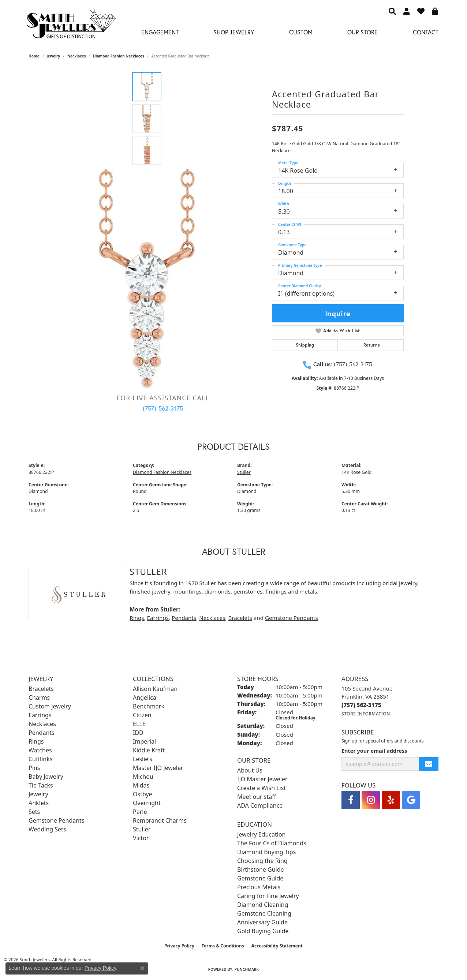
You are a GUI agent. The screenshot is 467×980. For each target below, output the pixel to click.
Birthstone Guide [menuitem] (261, 869)
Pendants (184, 618)
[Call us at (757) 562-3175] (361, 705)
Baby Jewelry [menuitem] (46, 777)
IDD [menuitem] (138, 733)
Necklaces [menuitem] (42, 724)
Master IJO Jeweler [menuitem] (158, 768)
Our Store (363, 32)
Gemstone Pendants (292, 618)
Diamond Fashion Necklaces (119, 56)
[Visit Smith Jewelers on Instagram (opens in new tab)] (371, 800)
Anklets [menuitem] (39, 803)
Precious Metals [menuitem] (259, 887)
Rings (137, 618)
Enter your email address (374, 751)
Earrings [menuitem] (40, 715)
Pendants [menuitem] (42, 733)
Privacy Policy (179, 946)
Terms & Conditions (223, 946)
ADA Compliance (260, 805)
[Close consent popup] (142, 968)
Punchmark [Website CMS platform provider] (247, 969)
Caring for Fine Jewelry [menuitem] (268, 896)
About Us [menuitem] (250, 770)
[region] (147, 278)
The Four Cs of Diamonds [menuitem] (272, 843)
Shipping (305, 345)
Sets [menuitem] (34, 812)
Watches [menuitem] (40, 750)
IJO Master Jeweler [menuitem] (262, 779)
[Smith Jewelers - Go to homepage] (71, 26)
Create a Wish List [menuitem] (261, 788)
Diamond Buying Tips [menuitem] (266, 852)
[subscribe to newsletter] (429, 764)
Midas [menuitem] (141, 785)
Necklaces (77, 56)
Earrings (158, 618)
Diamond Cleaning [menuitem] (263, 905)
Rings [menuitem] (36, 741)
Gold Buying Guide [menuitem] (263, 931)
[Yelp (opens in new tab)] (391, 800)
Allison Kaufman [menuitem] (155, 689)
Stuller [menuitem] (142, 829)
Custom (301, 32)
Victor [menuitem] (141, 838)
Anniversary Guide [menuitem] (262, 922)
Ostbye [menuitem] (143, 794)
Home (34, 56)
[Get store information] (366, 714)
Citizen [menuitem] (142, 715)
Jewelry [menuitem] (38, 794)
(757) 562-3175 (163, 408)
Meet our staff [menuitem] (257, 797)
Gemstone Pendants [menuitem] (57, 820)
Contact (426, 32)
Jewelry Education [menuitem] (261, 834)
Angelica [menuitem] (145, 697)
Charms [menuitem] (39, 697)
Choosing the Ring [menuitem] (262, 861)
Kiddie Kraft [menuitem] (149, 750)
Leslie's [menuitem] (143, 759)
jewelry (53, 56)
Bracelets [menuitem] (41, 689)
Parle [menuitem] (140, 812)
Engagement (160, 32)
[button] (392, 11)
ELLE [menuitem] (139, 724)
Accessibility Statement (277, 946)
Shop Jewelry (234, 32)
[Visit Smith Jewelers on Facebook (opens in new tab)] (351, 800)
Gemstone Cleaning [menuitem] (264, 913)
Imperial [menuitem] (144, 741)
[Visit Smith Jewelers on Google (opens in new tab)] (411, 800)
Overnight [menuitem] (147, 803)
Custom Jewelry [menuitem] (50, 706)
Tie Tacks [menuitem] (41, 785)
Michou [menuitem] (143, 777)
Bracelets (240, 618)
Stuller (244, 472)
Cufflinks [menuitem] (40, 759)
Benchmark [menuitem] (149, 706)
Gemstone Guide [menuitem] (260, 878)
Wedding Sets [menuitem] (47, 829)
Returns (372, 345)
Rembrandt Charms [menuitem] (160, 820)
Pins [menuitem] (34, 768)
